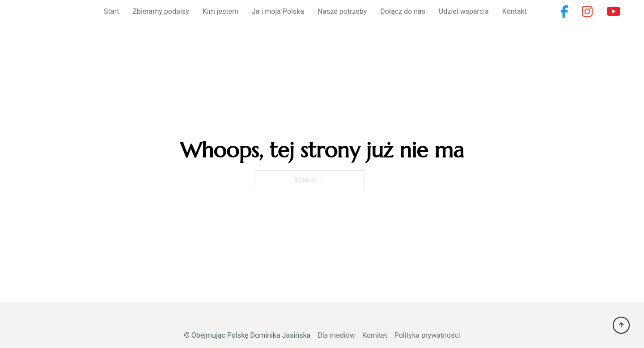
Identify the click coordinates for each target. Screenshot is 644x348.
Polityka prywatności (427, 335)
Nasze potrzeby (342, 11)
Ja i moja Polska (278, 11)
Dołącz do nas (403, 11)
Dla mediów (336, 335)
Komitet (375, 335)
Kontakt (515, 11)
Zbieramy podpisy (161, 11)
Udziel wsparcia (464, 11)
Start (111, 11)
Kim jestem (220, 11)
